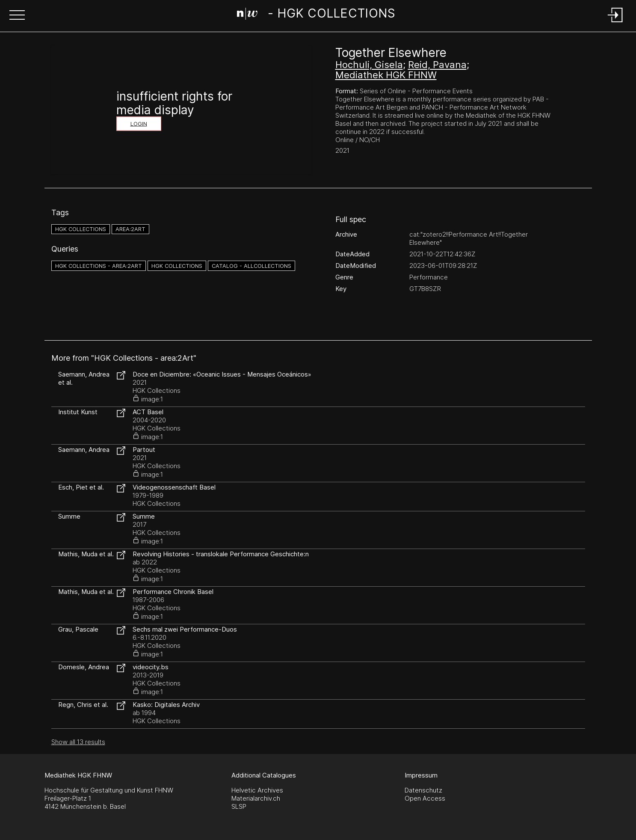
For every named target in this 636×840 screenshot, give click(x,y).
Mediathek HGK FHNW (386, 75)
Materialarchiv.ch (256, 798)
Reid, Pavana (437, 65)
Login (139, 124)
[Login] (615, 23)
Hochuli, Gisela (369, 65)
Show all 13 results (78, 742)
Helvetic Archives (257, 790)
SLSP (239, 806)
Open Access (425, 798)
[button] (17, 16)
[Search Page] (316, 15)
